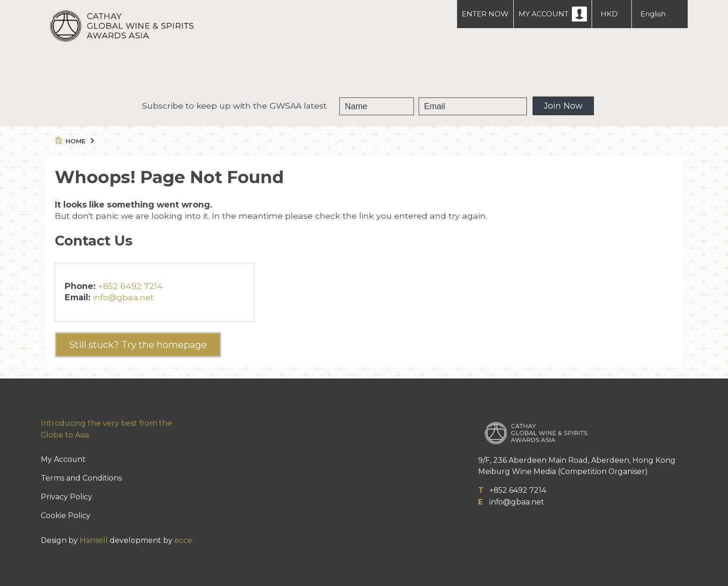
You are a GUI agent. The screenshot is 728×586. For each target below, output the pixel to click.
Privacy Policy (67, 497)
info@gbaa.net (123, 297)
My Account (63, 459)
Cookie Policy (66, 516)
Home (74, 141)
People (408, 70)
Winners (353, 70)
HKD (609, 14)
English (653, 14)
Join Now (563, 106)
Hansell (94, 540)
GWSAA (298, 70)
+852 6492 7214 (130, 286)
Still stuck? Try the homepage (138, 345)
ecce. (184, 540)
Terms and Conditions (81, 478)
